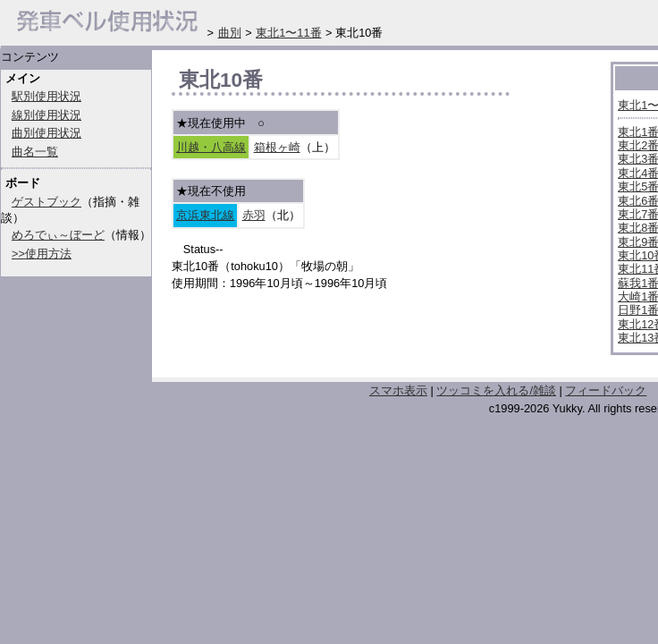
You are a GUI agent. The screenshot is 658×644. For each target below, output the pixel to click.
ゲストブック (46, 202)
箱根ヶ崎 (277, 147)
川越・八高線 (211, 147)
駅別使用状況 (46, 96)
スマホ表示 (398, 390)
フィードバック (606, 390)
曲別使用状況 (46, 133)
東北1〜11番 (288, 33)
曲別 (230, 33)
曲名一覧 (35, 152)
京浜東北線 (205, 215)
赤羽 (254, 215)
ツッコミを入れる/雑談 (496, 390)
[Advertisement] (381, 339)
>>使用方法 (42, 254)
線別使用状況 (46, 115)
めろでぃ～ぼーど (58, 235)
